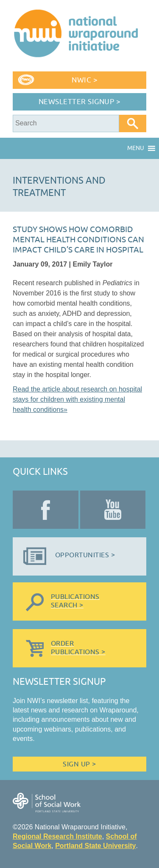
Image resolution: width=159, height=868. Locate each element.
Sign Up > (79, 764)
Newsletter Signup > (80, 102)
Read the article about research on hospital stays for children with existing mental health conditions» (77, 399)
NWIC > (85, 80)
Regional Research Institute (57, 836)
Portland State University (95, 846)
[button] (136, 148)
